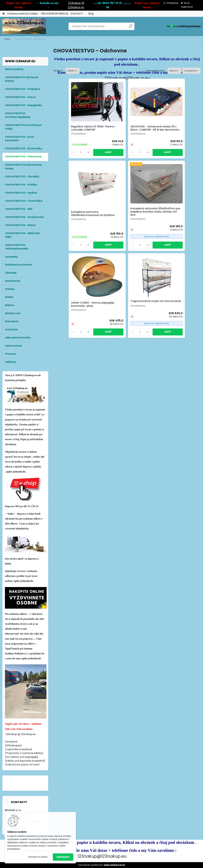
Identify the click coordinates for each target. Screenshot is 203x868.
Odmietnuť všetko (38, 857)
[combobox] (174, 71)
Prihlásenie (173, 3)
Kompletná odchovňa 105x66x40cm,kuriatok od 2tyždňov (171, 130)
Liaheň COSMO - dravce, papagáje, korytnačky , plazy (124, 217)
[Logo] (24, 26)
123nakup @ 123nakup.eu (21, 734)
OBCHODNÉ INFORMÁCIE (55, 14)
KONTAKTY (77, 14)
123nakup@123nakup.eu (127, 78)
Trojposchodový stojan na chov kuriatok (175, 214)
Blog (91, 14)
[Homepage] (3, 14)
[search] (131, 27)
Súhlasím (63, 857)
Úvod (7, 39)
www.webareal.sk (114, 865)
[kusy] (64, 156)
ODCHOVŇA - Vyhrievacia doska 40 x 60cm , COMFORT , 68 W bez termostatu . (126, 130)
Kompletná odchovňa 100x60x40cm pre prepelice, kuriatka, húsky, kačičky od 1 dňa (77, 215)
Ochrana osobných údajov (23, 14)
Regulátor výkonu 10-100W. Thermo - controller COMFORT (75, 129)
